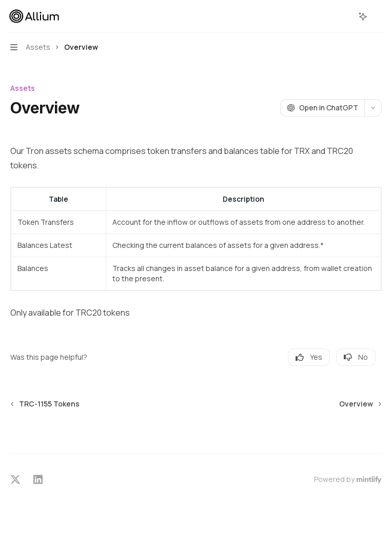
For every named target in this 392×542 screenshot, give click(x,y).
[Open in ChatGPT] (322, 108)
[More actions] (379, 16)
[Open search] (344, 16)
